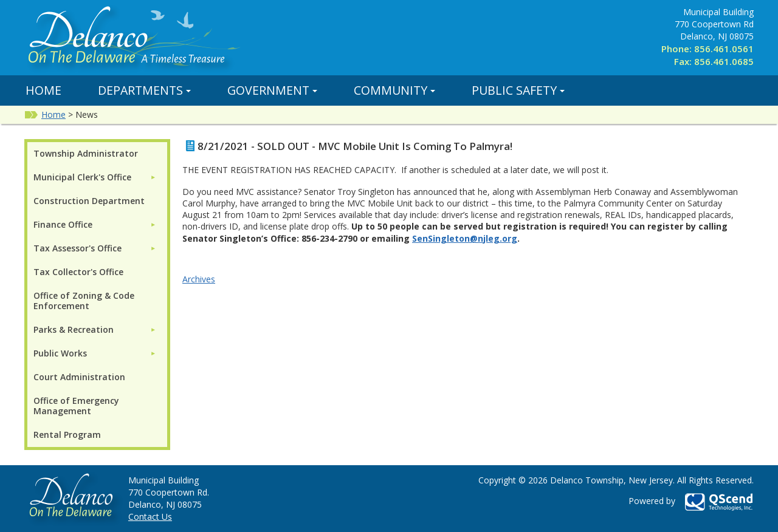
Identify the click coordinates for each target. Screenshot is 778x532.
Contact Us (150, 517)
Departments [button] (144, 90)
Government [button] (272, 90)
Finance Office (63, 224)
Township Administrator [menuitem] (86, 153)
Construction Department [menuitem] (89, 201)
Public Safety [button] (518, 90)
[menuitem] (95, 177)
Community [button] (394, 90)
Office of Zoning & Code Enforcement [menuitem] (84, 301)
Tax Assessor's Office (77, 248)
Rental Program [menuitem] (67, 435)
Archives (199, 279)
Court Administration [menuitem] (79, 377)
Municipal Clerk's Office (82, 177)
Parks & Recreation (74, 329)
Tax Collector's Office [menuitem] (78, 272)
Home (43, 90)
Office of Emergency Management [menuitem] (76, 406)
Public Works (60, 353)
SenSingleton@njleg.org (465, 238)
